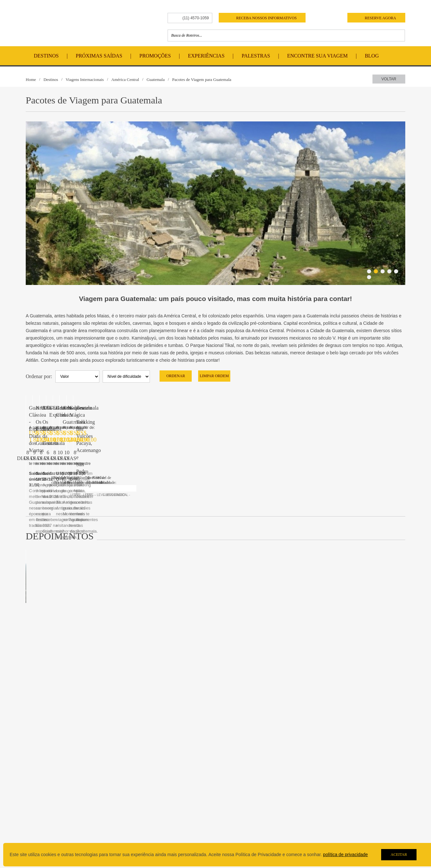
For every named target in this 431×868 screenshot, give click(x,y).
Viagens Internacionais (85, 80)
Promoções (155, 56)
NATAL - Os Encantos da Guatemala (164, 408)
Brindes (38, 805)
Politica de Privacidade (53, 833)
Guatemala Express (338, 408)
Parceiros (40, 812)
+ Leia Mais (379, 697)
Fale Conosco (193, 784)
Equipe (38, 791)
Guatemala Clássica (49, 509)
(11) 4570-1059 (196, 18)
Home (31, 80)
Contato (186, 773)
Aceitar (399, 855)
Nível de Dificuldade (51, 826)
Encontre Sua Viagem (317, 56)
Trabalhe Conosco (197, 791)
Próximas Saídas (99, 56)
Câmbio (38, 819)
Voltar (389, 79)
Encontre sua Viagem (130, 801)
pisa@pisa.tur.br (282, 815)
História (38, 784)
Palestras (256, 56)
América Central (125, 80)
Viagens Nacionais (123, 791)
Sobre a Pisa (42, 773)
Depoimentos (118, 814)
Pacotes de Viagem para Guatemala (202, 80)
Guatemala (156, 80)
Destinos (46, 56)
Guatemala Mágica (241, 509)
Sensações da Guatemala (151, 509)
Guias (37, 798)
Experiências (206, 56)
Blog (372, 56)
